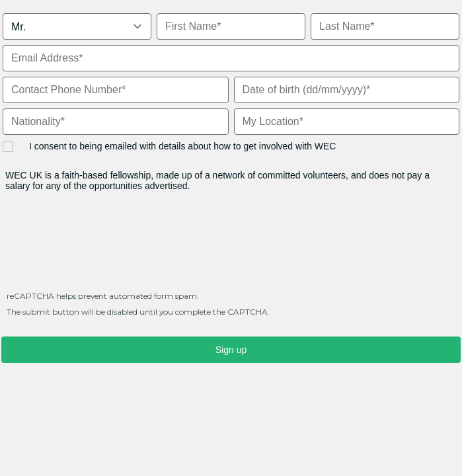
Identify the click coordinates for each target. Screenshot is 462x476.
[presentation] (102, 247)
